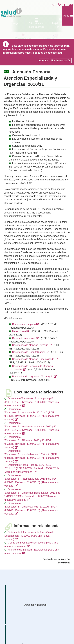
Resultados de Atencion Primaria (30, 345)
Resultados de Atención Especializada (33, 359)
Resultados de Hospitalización (29, 352)
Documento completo (24, 324)
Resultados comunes (24, 338)
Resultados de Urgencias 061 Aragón (33, 377)
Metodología (19, 331)
